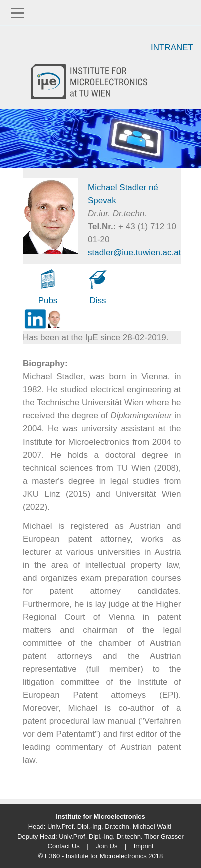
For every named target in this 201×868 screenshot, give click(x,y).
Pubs (48, 301)
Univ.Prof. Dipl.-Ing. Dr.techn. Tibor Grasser (121, 837)
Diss (97, 301)
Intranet (172, 47)
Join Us (107, 846)
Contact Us (64, 846)
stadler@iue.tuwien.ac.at (134, 253)
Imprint (144, 846)
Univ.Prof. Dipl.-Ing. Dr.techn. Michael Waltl (109, 827)
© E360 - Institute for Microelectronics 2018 (100, 856)
